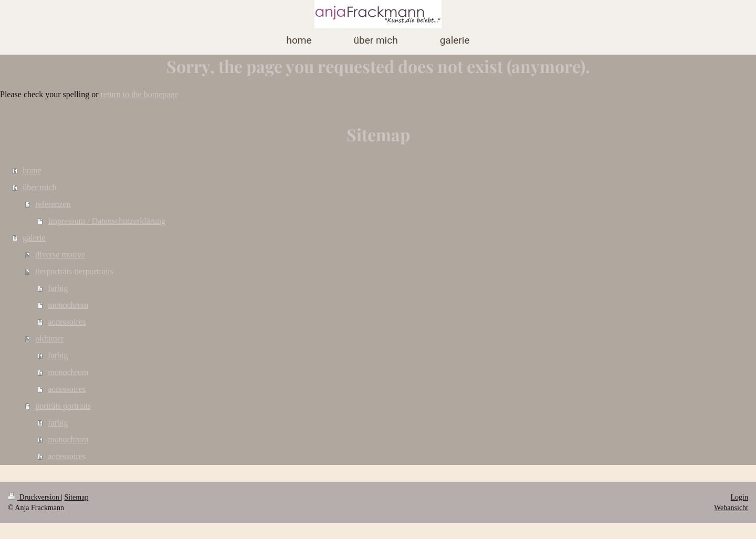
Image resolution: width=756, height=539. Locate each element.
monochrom (68, 305)
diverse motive (60, 255)
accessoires (67, 322)
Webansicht (731, 508)
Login (739, 497)
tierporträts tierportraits (74, 271)
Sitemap (77, 497)
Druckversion (34, 497)
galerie (34, 238)
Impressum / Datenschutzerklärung (107, 221)
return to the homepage (140, 94)
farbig (58, 288)
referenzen (53, 204)
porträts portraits (63, 406)
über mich (39, 187)
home (32, 170)
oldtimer (49, 339)
